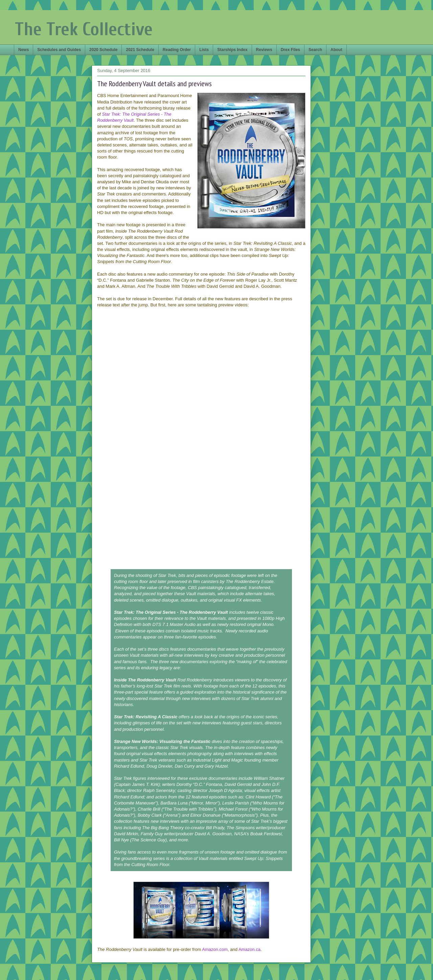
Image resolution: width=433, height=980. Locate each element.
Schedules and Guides (59, 50)
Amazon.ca (249, 949)
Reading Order (177, 50)
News (24, 50)
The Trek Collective (84, 29)
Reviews (264, 50)
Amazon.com (215, 949)
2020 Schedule (103, 50)
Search (315, 50)
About (336, 50)
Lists (204, 50)
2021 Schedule (140, 50)
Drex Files (290, 50)
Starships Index (232, 50)
